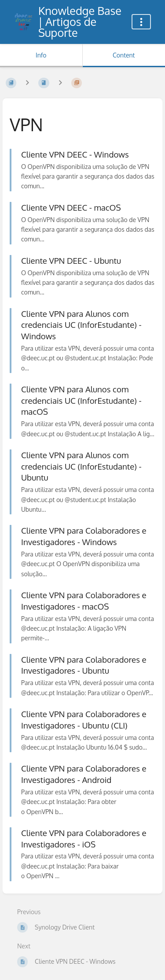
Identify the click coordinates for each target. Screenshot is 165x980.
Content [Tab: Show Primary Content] (124, 55)
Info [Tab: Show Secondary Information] (41, 55)
